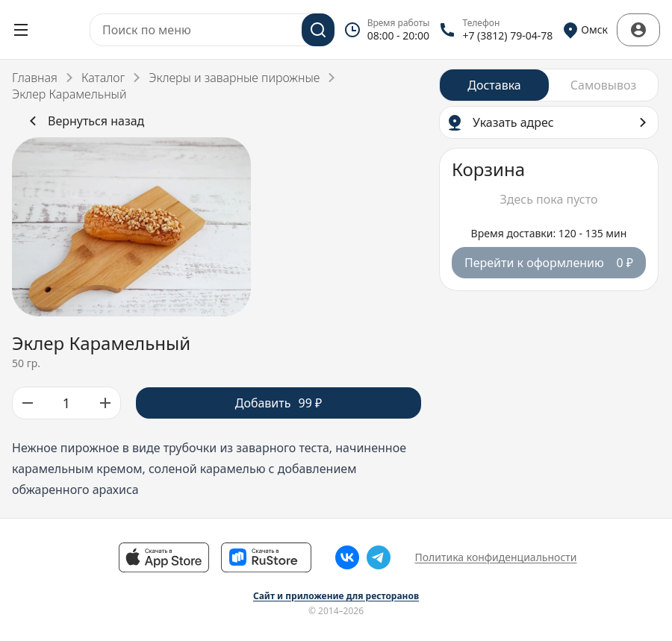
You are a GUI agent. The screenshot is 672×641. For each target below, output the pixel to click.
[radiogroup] (549, 85)
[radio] (494, 85)
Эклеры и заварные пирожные (234, 78)
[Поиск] (318, 30)
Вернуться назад (84, 121)
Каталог (103, 78)
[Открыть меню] (21, 30)
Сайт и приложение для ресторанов (336, 596)
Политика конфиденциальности (495, 557)
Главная (35, 78)
